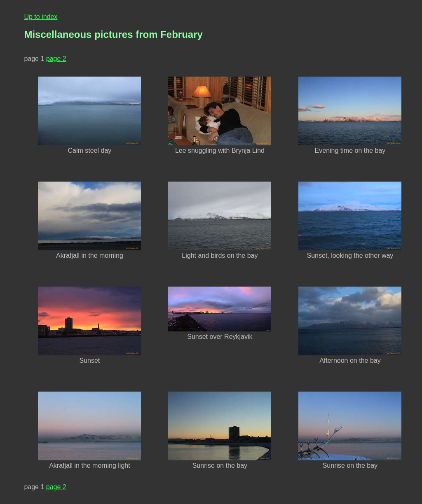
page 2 (56, 59)
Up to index (41, 17)
